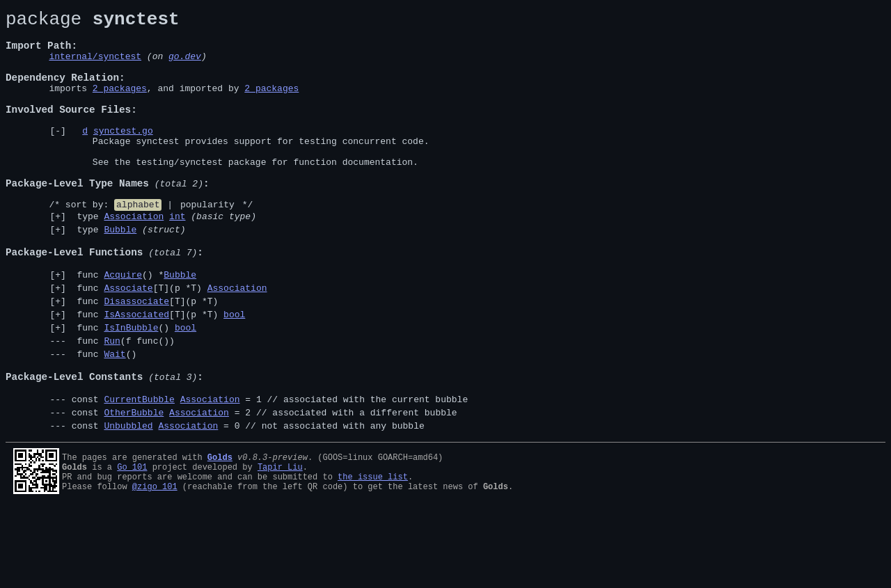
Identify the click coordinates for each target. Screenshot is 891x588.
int (177, 257)
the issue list (373, 556)
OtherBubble (134, 487)
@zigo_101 (155, 567)
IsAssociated (136, 372)
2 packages (120, 104)
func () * (134, 326)
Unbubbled (128, 502)
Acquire (123, 326)
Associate (128, 342)
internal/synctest (95, 66)
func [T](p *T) (169, 342)
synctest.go (123, 155)
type (164, 257)
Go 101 (132, 544)
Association (134, 257)
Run (112, 403)
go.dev (185, 66)
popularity (207, 244)
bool (234, 372)
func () (134, 388)
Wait (115, 418)
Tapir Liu (280, 544)
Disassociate (136, 357)
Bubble (120, 273)
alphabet (138, 244)
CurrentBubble (139, 472)
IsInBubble (131, 388)
